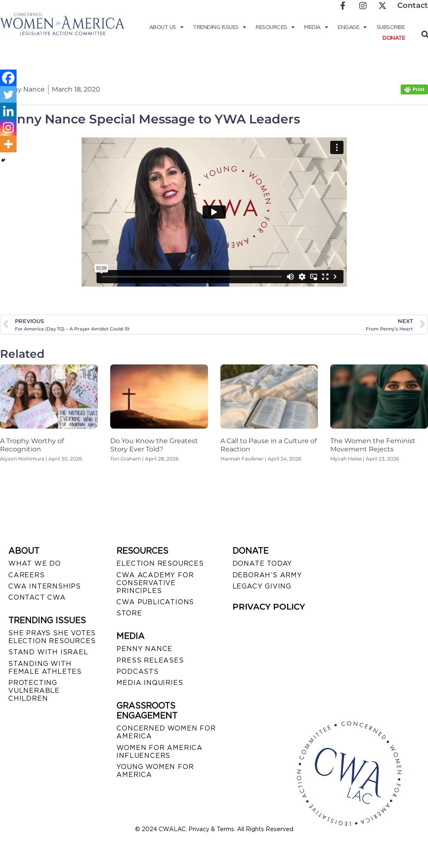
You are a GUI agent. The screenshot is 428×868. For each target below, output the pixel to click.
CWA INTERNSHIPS (45, 586)
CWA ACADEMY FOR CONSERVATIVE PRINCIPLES (155, 583)
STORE (129, 613)
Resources (275, 27)
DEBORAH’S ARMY (267, 575)
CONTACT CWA (37, 597)
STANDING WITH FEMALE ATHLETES (45, 668)
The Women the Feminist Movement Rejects (373, 445)
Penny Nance (144, 649)
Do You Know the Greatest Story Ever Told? (154, 445)
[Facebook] (8, 78)
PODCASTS (137, 671)
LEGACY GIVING (262, 586)
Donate (394, 38)
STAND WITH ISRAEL (48, 652)
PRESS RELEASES (150, 660)
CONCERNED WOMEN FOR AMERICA (166, 732)
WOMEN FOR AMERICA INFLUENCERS (160, 752)
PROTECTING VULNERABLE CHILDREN (34, 691)
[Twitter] (8, 94)
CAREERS (27, 575)
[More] (8, 144)
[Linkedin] (8, 111)
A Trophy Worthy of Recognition (32, 445)
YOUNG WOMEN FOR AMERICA (155, 771)
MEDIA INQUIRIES (150, 683)
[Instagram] (8, 128)
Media (316, 27)
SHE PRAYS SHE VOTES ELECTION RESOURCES (52, 637)
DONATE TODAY (262, 563)
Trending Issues (219, 27)
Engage (352, 27)
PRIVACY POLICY (269, 607)
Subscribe (391, 27)
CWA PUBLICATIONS (155, 602)
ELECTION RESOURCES (160, 563)
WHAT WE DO (35, 563)
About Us (166, 27)
